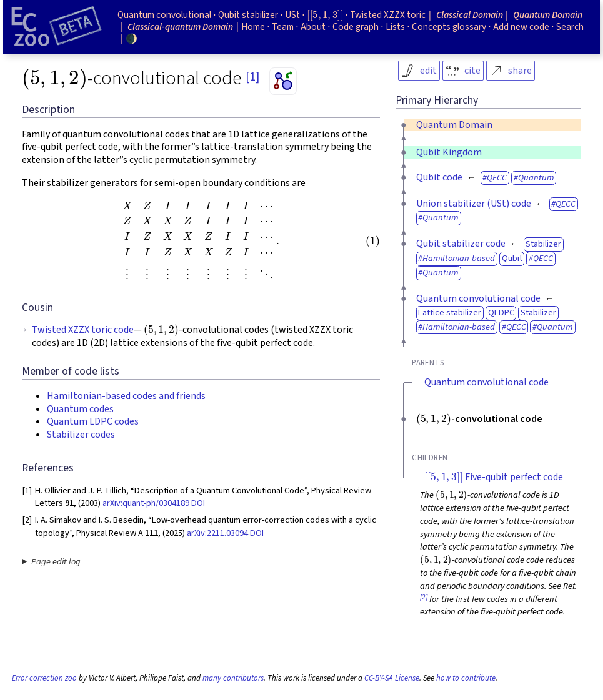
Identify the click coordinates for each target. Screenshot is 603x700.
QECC (497, 178)
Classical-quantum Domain (180, 27)
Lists (395, 27)
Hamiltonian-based (459, 258)
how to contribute (466, 678)
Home (253, 27)
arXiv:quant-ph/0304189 (146, 503)
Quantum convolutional (164, 15)
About (313, 27)
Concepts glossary (449, 27)
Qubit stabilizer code (461, 244)
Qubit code (439, 177)
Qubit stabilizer (248, 15)
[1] (252, 77)
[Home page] (56, 27)
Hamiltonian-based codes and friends (126, 396)
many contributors (233, 678)
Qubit (512, 258)
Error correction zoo (44, 678)
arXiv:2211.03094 (217, 533)
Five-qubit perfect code (494, 477)
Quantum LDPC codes (93, 421)
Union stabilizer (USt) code (474, 204)
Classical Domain (470, 15)
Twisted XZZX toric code (83, 330)
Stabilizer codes (81, 435)
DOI (198, 503)
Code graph (356, 27)
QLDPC (501, 313)
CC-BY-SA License (392, 678)
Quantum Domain (454, 125)
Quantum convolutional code (478, 298)
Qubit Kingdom (449, 152)
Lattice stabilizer (450, 313)
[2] (424, 597)
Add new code (521, 27)
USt (292, 15)
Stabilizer (543, 244)
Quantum (536, 178)
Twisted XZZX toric (388, 15)
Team (283, 27)
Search (570, 27)
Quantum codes (80, 409)
